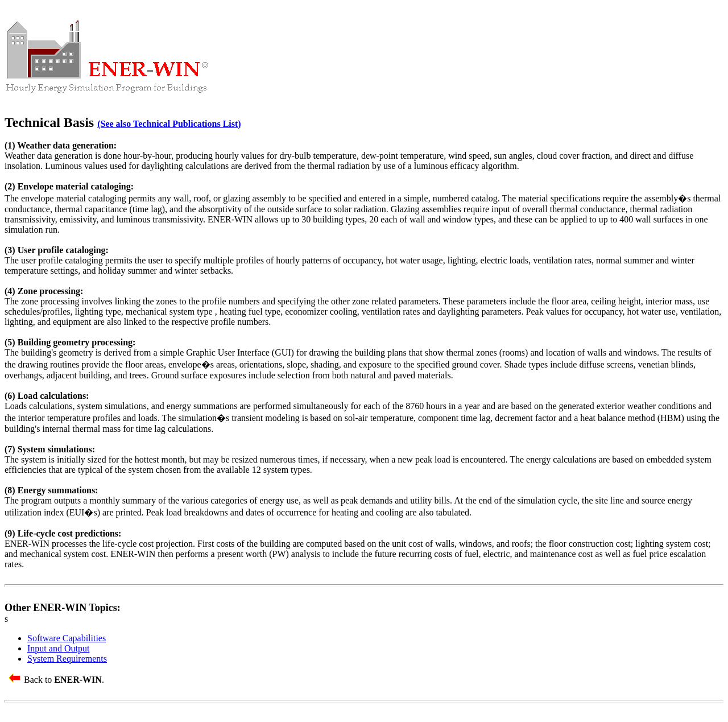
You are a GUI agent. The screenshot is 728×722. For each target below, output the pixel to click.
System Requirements (67, 659)
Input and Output (58, 648)
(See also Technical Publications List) (169, 124)
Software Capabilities (67, 638)
